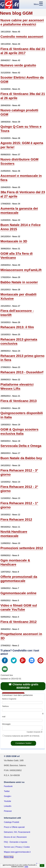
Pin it (40, 660)
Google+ (8, 796)
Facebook (8, 786)
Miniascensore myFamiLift (21, 270)
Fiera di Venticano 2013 (19, 401)
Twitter (7, 791)
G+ (23, 660)
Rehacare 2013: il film (17, 327)
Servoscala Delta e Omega (21, 446)
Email (5, 669)
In (32, 660)
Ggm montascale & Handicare (15, 562)
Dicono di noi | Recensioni (15, 837)
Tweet (14, 660)
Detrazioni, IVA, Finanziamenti (17, 832)
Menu (36, 4)
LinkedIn (8, 806)
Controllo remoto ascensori (22, 37)
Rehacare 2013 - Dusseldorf (22, 372)
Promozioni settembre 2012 (22, 548)
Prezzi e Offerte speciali (14, 827)
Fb (5, 660)
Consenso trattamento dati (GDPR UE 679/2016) (22, 736)
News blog (9, 857)
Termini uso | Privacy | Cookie (17, 847)
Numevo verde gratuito (18, 65)
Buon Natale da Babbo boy (21, 458)
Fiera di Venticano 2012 (19, 622)
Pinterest (8, 811)
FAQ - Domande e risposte (16, 842)
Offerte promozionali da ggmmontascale (19, 579)
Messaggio (6, 724)
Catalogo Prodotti (12, 822)
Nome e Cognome (9, 699)
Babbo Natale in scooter (19, 282)
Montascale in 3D (14, 241)
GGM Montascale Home (10, 4)
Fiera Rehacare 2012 (16, 520)
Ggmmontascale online (18, 593)
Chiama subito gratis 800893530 (25, 686)
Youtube (7, 801)
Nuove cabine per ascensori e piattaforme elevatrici (22, 22)
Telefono (5, 706)
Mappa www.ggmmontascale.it (17, 852)
